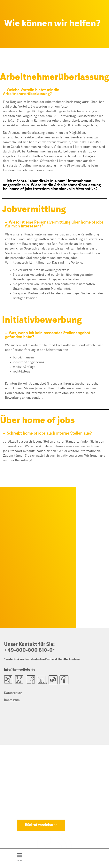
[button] (19, 857)
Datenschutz (13, 693)
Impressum (12, 700)
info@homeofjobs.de (20, 670)
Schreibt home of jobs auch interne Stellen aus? (49, 434)
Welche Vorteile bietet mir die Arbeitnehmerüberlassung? (31, 92)
